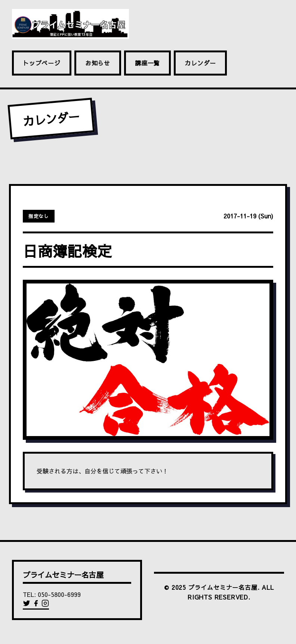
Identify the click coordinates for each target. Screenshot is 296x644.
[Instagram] (45, 605)
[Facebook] (37, 605)
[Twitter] (27, 605)
